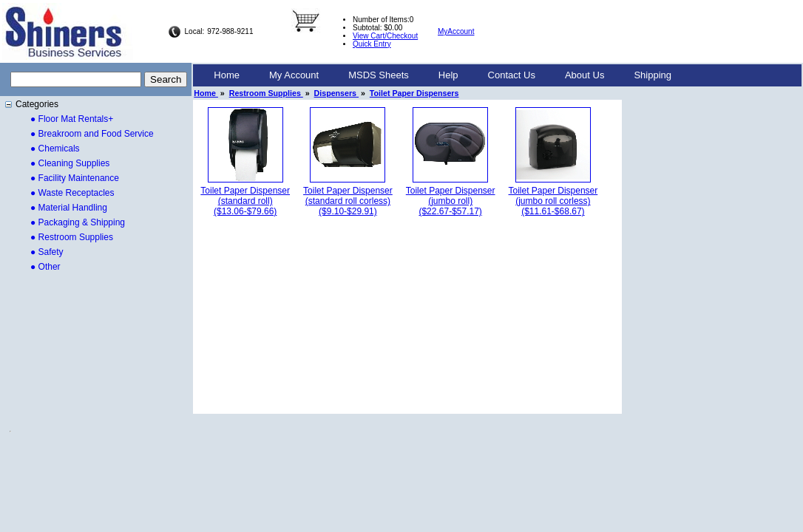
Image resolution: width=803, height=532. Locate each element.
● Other (45, 267)
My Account (294, 75)
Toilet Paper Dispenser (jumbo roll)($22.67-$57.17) (451, 201)
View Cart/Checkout (385, 36)
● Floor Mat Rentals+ (72, 119)
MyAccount (456, 31)
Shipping (653, 75)
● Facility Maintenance (75, 178)
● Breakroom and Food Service (92, 134)
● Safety (47, 252)
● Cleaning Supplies (70, 163)
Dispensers (336, 93)
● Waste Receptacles (72, 193)
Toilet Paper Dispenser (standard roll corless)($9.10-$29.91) (348, 201)
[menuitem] (227, 75)
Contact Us (512, 75)
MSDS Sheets (379, 75)
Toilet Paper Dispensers (414, 93)
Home (227, 75)
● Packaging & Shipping (78, 222)
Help (448, 75)
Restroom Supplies (266, 93)
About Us (585, 75)
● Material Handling (69, 208)
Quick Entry (372, 44)
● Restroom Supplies (72, 237)
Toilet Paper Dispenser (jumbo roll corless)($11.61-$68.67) (553, 201)
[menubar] (443, 75)
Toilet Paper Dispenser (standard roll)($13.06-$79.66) (245, 201)
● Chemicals (55, 149)
